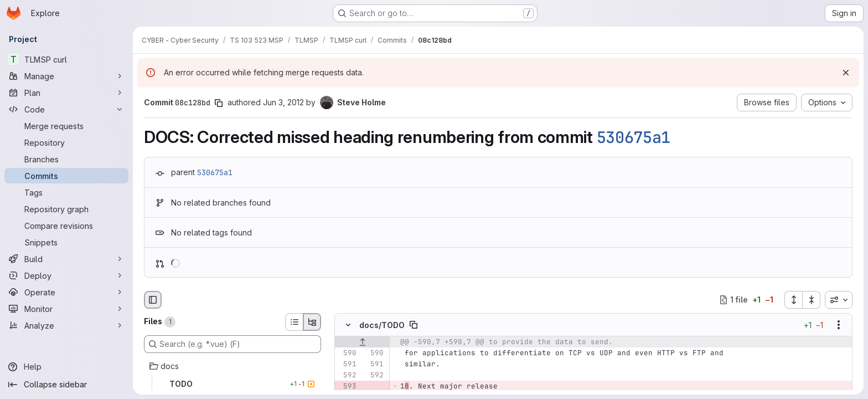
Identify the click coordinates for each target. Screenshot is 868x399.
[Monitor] (66, 309)
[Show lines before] (362, 342)
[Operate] (66, 292)
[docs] (232, 366)
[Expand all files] (793, 300)
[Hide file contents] (348, 325)
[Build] (66, 259)
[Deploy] (66, 275)
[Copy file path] (414, 325)
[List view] (294, 322)
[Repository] (66, 142)
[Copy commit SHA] (219, 103)
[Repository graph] (66, 209)
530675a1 (634, 137)
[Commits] (66, 176)
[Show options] (839, 325)
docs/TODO (382, 324)
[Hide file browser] (153, 300)
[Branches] (66, 159)
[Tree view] (312, 322)
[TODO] (232, 384)
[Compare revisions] (66, 226)
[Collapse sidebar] (66, 385)
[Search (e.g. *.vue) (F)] (232, 344)
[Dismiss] (846, 73)
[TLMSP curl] (66, 59)
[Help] (66, 367)
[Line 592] (347, 375)
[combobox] (839, 300)
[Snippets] (66, 242)
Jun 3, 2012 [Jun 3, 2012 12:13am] (283, 102)
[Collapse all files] (812, 300)
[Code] (66, 109)
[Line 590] (347, 353)
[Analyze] (66, 325)
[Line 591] (347, 364)
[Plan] (66, 93)
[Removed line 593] (347, 386)
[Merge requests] (66, 126)
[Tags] (66, 192)
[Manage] (66, 76)
